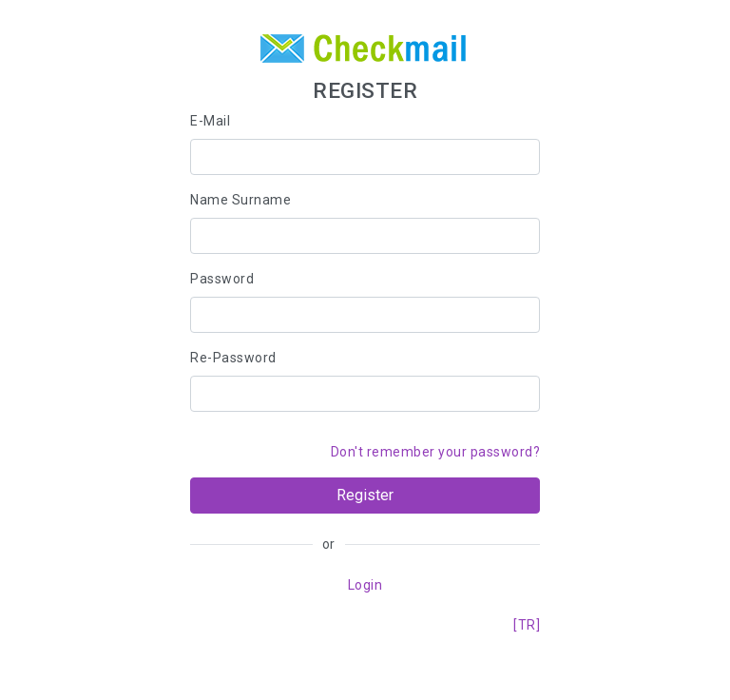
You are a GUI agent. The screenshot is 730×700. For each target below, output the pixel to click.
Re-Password (233, 358)
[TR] (527, 625)
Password (222, 279)
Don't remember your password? (436, 452)
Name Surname (240, 200)
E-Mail (210, 121)
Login (365, 585)
